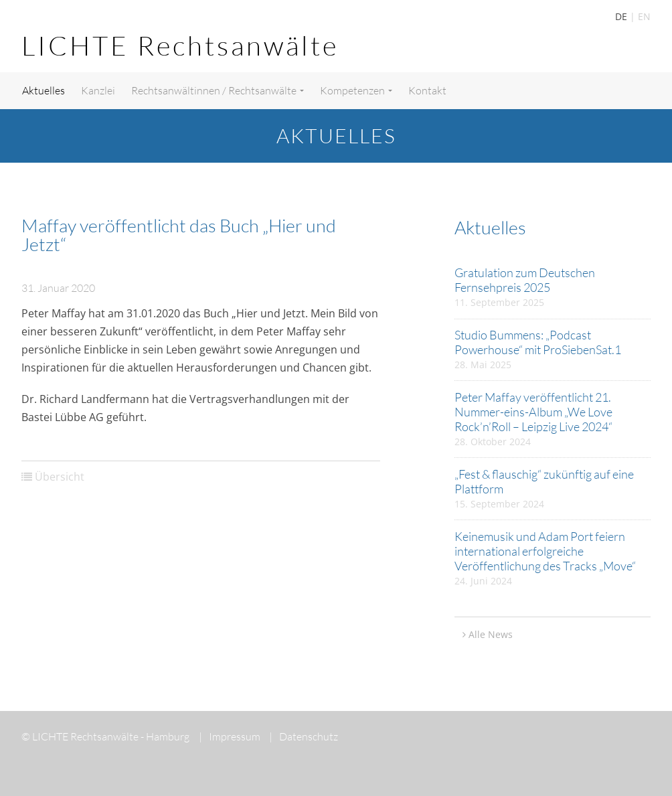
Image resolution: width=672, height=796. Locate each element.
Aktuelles (44, 90)
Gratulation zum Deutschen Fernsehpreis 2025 (525, 280)
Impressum (230, 736)
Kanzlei (98, 90)
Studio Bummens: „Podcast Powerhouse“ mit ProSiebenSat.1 (538, 342)
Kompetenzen (356, 90)
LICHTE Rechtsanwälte (180, 45)
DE (621, 16)
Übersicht (60, 477)
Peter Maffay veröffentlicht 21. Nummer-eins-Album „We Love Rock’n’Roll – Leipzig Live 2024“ (533, 412)
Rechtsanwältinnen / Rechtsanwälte (218, 90)
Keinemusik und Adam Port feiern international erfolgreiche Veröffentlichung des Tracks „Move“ (545, 551)
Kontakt (427, 90)
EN (644, 16)
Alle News (491, 634)
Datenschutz (304, 736)
